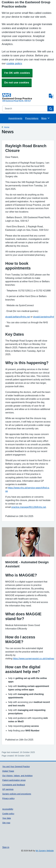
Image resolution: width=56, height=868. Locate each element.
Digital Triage (8, 771)
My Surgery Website (45, 851)
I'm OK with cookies (17, 73)
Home (7, 127)
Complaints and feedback (14, 785)
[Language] (51, 96)
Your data (7, 818)
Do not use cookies (17, 82)
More (45, 118)
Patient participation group (14, 780)
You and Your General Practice (16, 767)
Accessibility (8, 809)
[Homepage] (25, 96)
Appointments (15, 118)
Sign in (6, 847)
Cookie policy (8, 814)
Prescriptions (32, 118)
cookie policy (14, 63)
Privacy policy (8, 798)
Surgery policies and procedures (17, 794)
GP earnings (8, 789)
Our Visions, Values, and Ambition (17, 776)
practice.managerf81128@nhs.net (29, 507)
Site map (6, 823)
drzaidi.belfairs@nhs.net (18, 317)
